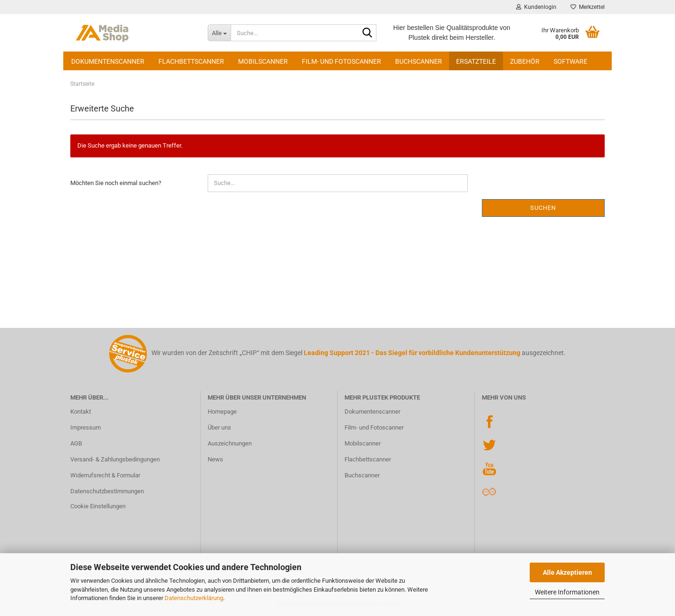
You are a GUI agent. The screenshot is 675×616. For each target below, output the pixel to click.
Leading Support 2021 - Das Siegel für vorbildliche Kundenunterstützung (412, 353)
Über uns (219, 427)
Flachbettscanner (191, 61)
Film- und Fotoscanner (341, 61)
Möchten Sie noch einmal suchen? (116, 183)
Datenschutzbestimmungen (107, 491)
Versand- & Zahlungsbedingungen (115, 459)
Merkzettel (588, 7)
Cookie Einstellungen (98, 506)
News (215, 459)
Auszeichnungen (230, 443)
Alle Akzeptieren (567, 572)
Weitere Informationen (567, 592)
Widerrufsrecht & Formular (105, 475)
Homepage (222, 412)
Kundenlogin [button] (536, 7)
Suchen (543, 208)
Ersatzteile (476, 61)
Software (570, 61)
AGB (76, 443)
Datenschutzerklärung (194, 598)
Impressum (86, 427)
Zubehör (525, 61)
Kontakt (81, 412)
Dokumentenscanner (108, 61)
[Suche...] (219, 33)
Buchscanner (419, 61)
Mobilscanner (263, 61)
